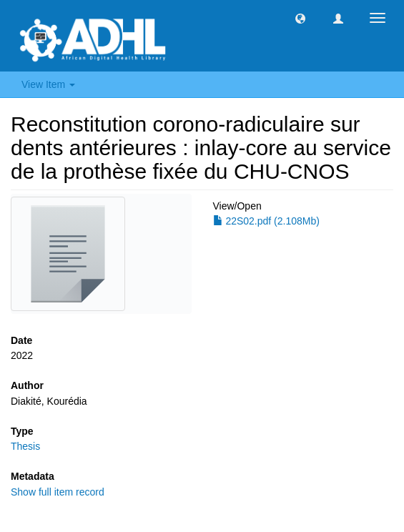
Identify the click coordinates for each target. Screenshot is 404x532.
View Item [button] (48, 84)
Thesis (25, 446)
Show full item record (58, 492)
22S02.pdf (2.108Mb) (266, 221)
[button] (300, 18)
